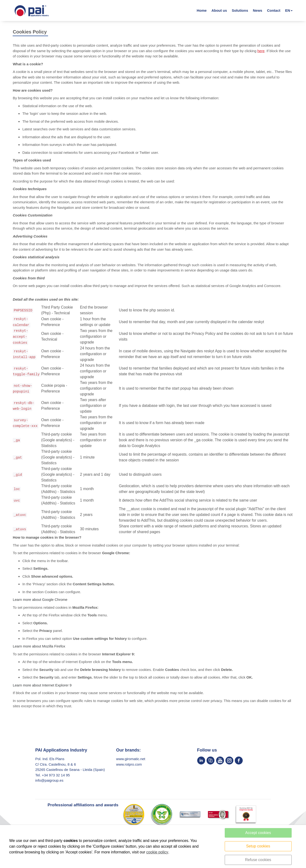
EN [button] (288, 12)
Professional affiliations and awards (83, 808)
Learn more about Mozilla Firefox (39, 649)
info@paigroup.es (49, 783)
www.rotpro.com (129, 767)
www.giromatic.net (131, 762)
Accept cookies (258, 833)
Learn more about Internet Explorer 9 (42, 688)
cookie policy (157, 852)
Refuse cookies (258, 860)
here (261, 54)
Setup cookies (258, 846)
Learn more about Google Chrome (40, 602)
